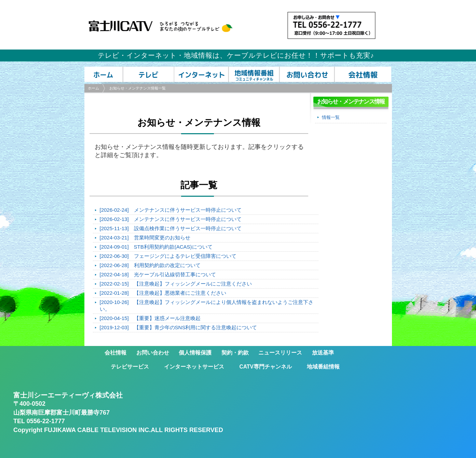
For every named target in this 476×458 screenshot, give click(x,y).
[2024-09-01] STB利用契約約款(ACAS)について (156, 247)
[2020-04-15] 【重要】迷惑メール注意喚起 (150, 318)
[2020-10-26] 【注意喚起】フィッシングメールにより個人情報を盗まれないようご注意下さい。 (207, 306)
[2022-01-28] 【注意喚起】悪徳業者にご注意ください (163, 293)
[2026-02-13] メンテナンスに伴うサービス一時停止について (171, 219)
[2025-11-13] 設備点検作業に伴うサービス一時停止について (171, 228)
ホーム (93, 88)
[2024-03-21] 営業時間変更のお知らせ (145, 238)
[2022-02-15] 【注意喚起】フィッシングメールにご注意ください (176, 284)
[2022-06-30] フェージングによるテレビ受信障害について (168, 256)
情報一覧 (331, 117)
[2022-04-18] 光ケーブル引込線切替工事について (158, 274)
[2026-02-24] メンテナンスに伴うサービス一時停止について (171, 210)
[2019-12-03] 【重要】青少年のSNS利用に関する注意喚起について (179, 327)
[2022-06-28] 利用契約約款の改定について (150, 265)
